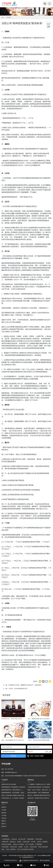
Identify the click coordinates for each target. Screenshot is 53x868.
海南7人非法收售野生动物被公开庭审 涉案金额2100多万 (14, 795)
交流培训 (4, 818)
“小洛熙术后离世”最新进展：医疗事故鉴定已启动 (40, 787)
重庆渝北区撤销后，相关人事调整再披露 (38, 793)
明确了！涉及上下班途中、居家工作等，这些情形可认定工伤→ (40, 790)
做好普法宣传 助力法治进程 (9, 784)
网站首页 (4, 807)
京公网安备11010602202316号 (29, 861)
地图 (46, 865)
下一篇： (22, 685)
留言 (20, 865)
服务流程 (4, 813)
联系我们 (4, 826)
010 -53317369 (37, 756)
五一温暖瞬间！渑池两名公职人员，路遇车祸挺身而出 (40, 784)
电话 (7, 865)
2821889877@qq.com (11, 772)
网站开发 (42, 860)
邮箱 (33, 865)
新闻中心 (4, 824)
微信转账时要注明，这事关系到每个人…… (13, 790)
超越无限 (47, 860)
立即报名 (13, 756)
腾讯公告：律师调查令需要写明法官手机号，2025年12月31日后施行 (40, 795)
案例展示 (9, 17)
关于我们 (4, 810)
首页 (3, 17)
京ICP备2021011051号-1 (11, 860)
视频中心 (4, 821)
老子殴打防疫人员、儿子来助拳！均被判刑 (13, 798)
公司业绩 (4, 815)
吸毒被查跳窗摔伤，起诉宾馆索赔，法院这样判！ (14, 793)
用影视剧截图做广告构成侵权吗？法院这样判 (13, 787)
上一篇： (16, 689)
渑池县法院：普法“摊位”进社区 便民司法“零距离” (40, 798)
